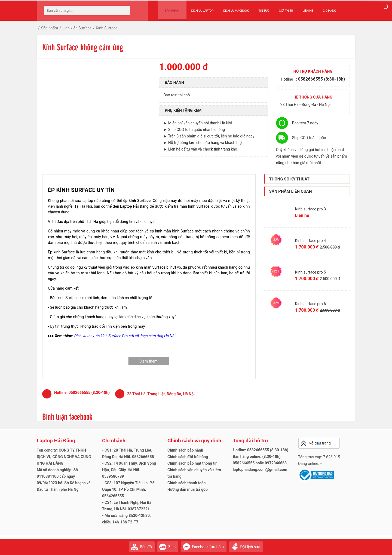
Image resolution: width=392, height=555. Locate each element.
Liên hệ (304, 9)
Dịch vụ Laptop (198, 9)
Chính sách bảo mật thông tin (192, 463)
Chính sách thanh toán (186, 483)
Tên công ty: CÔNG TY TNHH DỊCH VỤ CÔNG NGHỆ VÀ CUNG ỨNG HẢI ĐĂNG (64, 457)
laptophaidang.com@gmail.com (260, 470)
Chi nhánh (114, 441)
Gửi (350, 544)
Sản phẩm (170, 9)
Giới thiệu (282, 9)
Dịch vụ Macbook (232, 9)
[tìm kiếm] (124, 10)
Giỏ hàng (325, 9)
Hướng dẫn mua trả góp (188, 489)
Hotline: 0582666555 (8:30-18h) (261, 450)
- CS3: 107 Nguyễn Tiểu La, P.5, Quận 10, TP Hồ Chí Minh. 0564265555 (129, 489)
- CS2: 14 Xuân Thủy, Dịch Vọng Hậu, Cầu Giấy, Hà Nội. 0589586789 (129, 470)
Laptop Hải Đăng (56, 441)
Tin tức (260, 9)
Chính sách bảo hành (185, 450)
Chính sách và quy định (194, 441)
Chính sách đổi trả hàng (188, 457)
